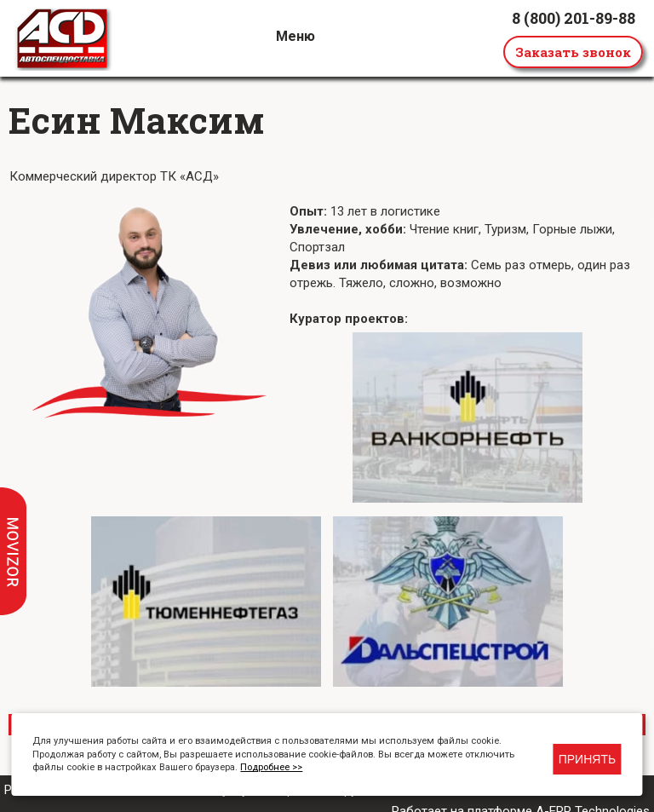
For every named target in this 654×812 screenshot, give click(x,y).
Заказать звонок (573, 52)
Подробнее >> (271, 767)
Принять (587, 759)
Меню (295, 36)
